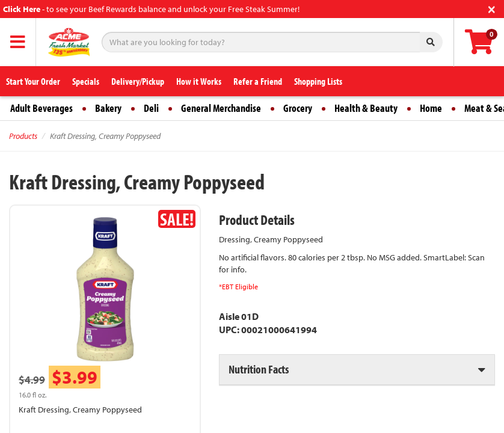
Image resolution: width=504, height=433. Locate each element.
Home (431, 108)
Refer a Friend (258, 81)
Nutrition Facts (259, 369)
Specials (86, 81)
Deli (151, 108)
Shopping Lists (318, 81)
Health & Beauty (366, 108)
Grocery (298, 108)
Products (23, 136)
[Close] (492, 8)
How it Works (199, 81)
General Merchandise (221, 108)
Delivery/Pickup (138, 81)
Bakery (108, 108)
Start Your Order (33, 81)
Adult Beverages (41, 108)
